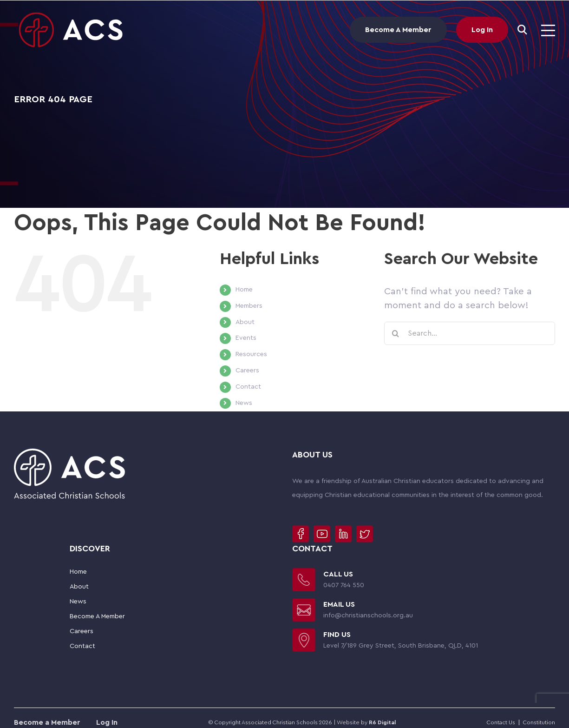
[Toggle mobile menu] (548, 30)
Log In (482, 30)
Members (249, 306)
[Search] (522, 30)
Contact (248, 387)
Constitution (539, 722)
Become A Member (398, 30)
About (245, 322)
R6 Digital (382, 722)
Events (246, 338)
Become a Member (48, 722)
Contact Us (501, 722)
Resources (251, 354)
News (244, 403)
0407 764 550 (344, 585)
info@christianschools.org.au (368, 615)
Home (244, 290)
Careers (247, 371)
